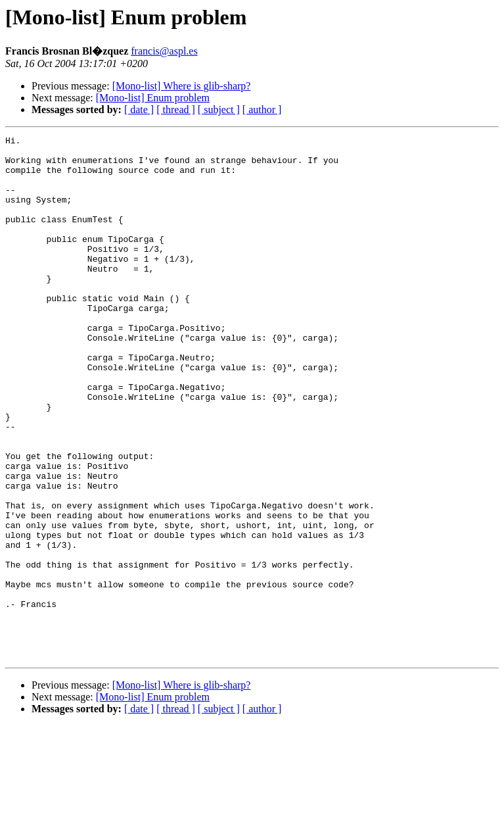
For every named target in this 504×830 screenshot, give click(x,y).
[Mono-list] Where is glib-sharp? (182, 86)
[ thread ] (176, 110)
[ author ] (262, 110)
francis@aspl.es (164, 51)
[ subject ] (219, 110)
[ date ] (139, 110)
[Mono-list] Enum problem (153, 98)
